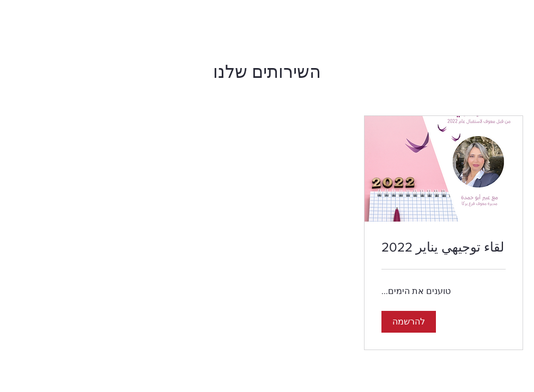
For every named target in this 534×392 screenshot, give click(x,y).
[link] (444, 247)
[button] (409, 322)
